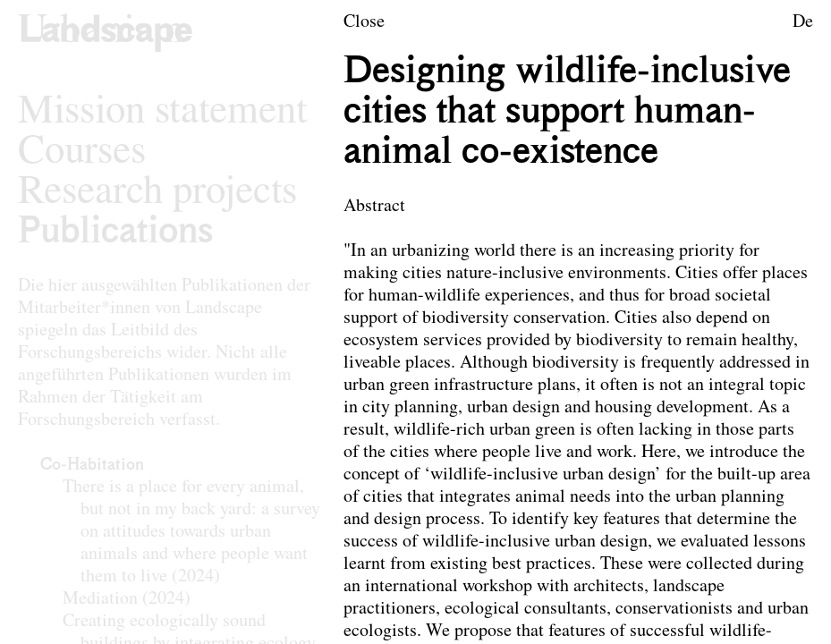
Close (364, 22)
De (803, 22)
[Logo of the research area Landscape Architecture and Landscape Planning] (106, 32)
